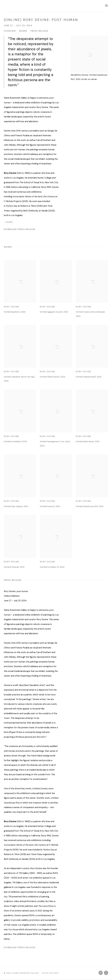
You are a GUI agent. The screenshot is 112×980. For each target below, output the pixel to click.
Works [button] (23, 31)
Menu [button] (106, 6)
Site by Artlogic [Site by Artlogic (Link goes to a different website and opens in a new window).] (50, 973)
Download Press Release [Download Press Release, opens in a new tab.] (20, 229)
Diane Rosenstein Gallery (23, 6)
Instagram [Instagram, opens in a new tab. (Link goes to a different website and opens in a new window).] (101, 973)
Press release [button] (39, 31)
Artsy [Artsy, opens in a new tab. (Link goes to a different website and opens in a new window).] (106, 973)
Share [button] (9, 222)
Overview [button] (10, 31)
